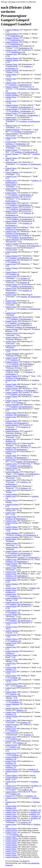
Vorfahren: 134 (11, 759)
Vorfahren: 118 (15, 747)
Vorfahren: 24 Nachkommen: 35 (17, 233)
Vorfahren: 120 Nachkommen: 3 (17, 458)
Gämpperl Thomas (12, 38)
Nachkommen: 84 (17, 36)
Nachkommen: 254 (26, 48)
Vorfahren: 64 (35, 812)
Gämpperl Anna (11, 54)
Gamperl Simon (11, 828)
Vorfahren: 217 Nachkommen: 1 (29, 557)
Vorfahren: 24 (25, 278)
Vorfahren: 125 (16, 678)
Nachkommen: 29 (17, 44)
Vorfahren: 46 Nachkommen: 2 (30, 246)
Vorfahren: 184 (15, 694)
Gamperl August (11, 280)
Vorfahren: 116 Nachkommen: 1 (21, 466)
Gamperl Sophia (11, 680)
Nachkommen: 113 (17, 40)
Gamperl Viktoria (12, 839)
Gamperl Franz (11, 231)
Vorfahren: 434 (15, 794)
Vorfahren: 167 (22, 710)
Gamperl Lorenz (11, 50)
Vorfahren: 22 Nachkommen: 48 (26, 152)
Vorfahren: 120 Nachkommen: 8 (17, 423)
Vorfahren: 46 (14, 274)
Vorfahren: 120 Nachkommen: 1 (22, 407)
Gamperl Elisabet (12, 42)
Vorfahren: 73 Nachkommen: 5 (16, 386)
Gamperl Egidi (11, 142)
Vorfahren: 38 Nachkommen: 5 (22, 286)
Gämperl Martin (11, 189)
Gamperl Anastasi (12, 244)
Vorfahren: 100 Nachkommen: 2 (23, 364)
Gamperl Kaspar (11, 564)
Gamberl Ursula (11, 443)
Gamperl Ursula (11, 321)
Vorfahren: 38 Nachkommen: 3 (21, 394)
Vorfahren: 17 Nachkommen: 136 (17, 144)
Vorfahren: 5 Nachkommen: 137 (23, 111)
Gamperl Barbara (12, 34)
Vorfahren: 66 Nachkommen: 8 (26, 327)
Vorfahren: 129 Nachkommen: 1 (17, 562)
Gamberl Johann (11, 303)
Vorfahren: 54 (21, 403)
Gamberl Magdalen (13, 472)
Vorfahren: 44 (10, 592)
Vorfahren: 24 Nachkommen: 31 (21, 205)
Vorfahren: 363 (34, 588)
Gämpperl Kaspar (12, 58)
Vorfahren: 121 (16, 739)
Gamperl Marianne (12, 857)
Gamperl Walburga (12, 30)
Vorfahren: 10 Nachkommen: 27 (22, 107)
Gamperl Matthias (12, 70)
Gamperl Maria (11, 75)
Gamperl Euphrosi (12, 757)
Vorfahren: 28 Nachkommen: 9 (22, 238)
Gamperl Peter (11, 460)
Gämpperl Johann (12, 60)
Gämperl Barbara (12, 134)
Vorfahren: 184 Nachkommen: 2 (21, 621)
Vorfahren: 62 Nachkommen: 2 (21, 553)
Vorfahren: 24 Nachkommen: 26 (21, 258)
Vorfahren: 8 (10, 653)
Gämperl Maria (11, 93)
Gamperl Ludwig (12, 659)
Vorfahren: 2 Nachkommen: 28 (20, 85)
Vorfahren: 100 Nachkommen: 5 (17, 415)
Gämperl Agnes (11, 288)
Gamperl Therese (12, 207)
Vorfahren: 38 (15, 360)
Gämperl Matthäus (12, 172)
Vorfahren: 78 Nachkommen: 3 (16, 378)
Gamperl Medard (12, 256)
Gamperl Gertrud (12, 358)
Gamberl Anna (11, 341)
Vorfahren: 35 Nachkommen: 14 (22, 195)
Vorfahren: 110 (15, 612)
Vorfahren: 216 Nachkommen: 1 (17, 576)
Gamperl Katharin (12, 46)
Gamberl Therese (12, 333)
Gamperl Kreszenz (12, 197)
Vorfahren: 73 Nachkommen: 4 (20, 323)
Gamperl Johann (11, 150)
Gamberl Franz (11, 295)
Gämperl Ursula (11, 113)
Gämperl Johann (11, 109)
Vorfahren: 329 (26, 822)
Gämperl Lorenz (11, 162)
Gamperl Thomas (12, 154)
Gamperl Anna (11, 79)
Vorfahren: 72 (29, 735)
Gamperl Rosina (11, 610)
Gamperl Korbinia (12, 504)
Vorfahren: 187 (21, 686)
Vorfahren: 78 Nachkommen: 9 (22, 319)
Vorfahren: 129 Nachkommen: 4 (26, 535)
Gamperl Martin (11, 272)
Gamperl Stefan (11, 158)
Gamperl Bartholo (12, 425)
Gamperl (9, 796)
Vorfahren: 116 (25, 445)
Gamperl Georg (11, 176)
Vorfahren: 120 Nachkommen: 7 (17, 449)
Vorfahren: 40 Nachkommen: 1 (26, 462)
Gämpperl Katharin (13, 130)
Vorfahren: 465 (27, 790)
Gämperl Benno (11, 119)
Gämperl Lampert (12, 87)
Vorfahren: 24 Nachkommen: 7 (22, 209)
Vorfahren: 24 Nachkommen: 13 (18, 200)
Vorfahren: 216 (16, 641)
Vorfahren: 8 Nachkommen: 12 (25, 132)
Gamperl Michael (12, 236)
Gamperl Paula (11, 818)
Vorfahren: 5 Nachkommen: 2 (29, 115)
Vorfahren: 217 (15, 596)
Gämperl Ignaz (11, 97)
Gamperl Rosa (11, 663)
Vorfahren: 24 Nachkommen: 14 (17, 229)
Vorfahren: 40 (10, 441)
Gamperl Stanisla (12, 392)
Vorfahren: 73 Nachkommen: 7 (26, 390)
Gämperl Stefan (11, 83)
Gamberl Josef (11, 496)
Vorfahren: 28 (15, 262)
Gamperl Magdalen (13, 354)
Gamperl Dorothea (12, 651)
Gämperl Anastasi (12, 105)
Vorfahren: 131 (17, 755)
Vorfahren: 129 (26, 488)
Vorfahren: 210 (36, 810)
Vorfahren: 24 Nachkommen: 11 (23, 219)
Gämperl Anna (11, 138)
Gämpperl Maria (12, 64)
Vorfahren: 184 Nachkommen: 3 (21, 604)
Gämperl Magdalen (13, 240)
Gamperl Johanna (12, 337)
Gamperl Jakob (11, 384)
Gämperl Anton (11, 101)
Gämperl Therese (12, 211)
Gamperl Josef (11, 117)
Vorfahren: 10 (33, 769)
